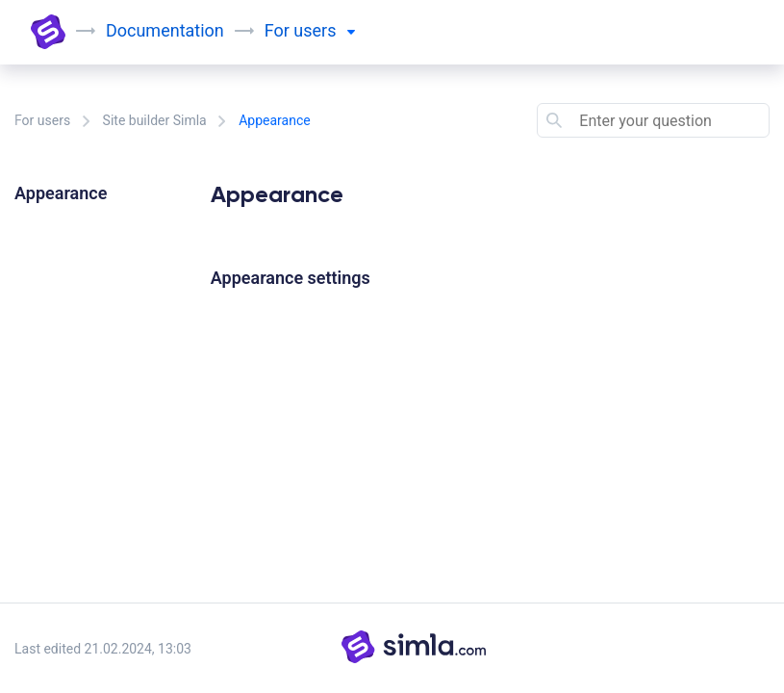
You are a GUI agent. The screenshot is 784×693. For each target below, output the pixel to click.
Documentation (165, 30)
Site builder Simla (155, 120)
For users (42, 120)
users (324, 30)
